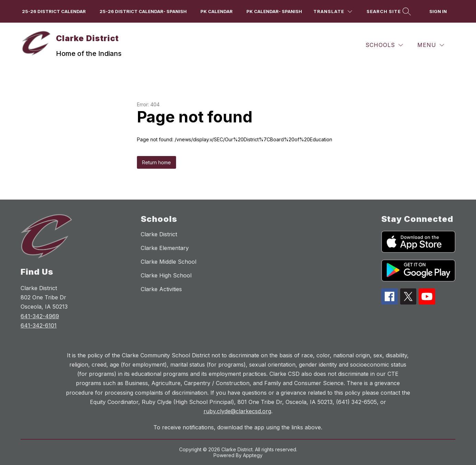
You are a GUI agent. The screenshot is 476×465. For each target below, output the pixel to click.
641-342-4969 (40, 316)
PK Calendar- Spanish (274, 11)
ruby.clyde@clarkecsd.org (237, 411)
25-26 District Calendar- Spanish (143, 11)
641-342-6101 (39, 325)
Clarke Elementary (165, 248)
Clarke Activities (161, 289)
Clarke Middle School (169, 262)
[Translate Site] (333, 11)
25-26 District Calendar (54, 11)
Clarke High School (166, 275)
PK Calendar (217, 11)
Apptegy (253, 455)
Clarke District (159, 234)
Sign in (438, 11)
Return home (156, 162)
